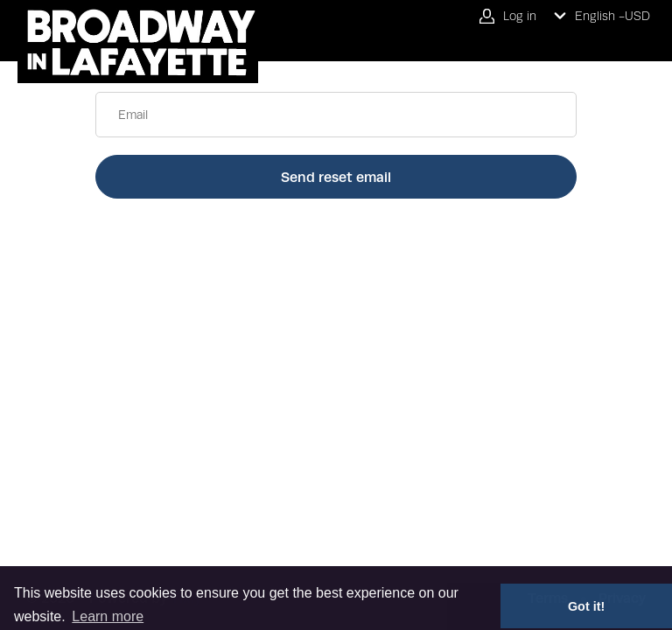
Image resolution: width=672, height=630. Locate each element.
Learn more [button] (108, 616)
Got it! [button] (586, 606)
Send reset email (336, 177)
